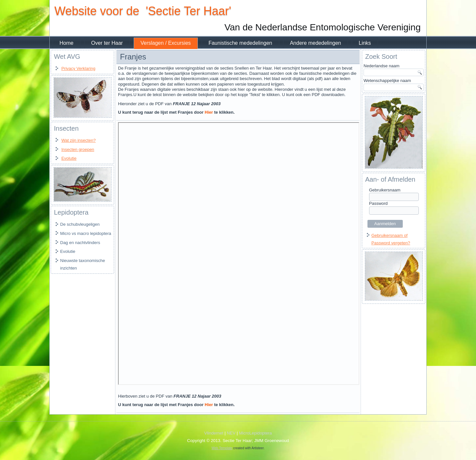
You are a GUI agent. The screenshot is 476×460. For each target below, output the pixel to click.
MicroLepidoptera (255, 433)
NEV (231, 433)
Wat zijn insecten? (79, 140)
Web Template (222, 448)
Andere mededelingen (316, 43)
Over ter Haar (107, 43)
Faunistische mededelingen (240, 43)
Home (67, 43)
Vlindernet (214, 433)
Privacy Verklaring (78, 68)
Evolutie (69, 158)
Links (365, 43)
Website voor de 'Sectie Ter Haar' (143, 11)
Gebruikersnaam (385, 190)
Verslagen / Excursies (166, 43)
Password (378, 203)
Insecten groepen (78, 149)
